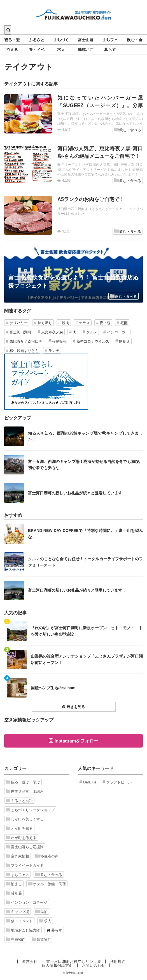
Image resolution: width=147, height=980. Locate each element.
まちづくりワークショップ (30, 810)
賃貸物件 (41, 939)
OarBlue (90, 782)
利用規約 (118, 961)
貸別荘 (14, 893)
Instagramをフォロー (76, 741)
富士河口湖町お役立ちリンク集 (74, 961)
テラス (84, 323)
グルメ (92, 332)
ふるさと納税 (19, 801)
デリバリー (19, 323)
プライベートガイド (25, 865)
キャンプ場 (17, 912)
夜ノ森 (105, 323)
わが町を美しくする (25, 819)
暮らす (54, 930)
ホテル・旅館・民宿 (47, 884)
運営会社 (30, 961)
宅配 (124, 323)
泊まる (14, 884)
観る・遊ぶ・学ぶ (23, 782)
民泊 (41, 912)
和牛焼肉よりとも (24, 351)
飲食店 (124, 341)
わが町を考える (21, 838)
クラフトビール (119, 782)
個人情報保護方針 (57, 965)
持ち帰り (45, 323)
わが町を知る (19, 828)
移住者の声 (47, 856)
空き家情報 (17, 856)
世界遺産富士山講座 (25, 791)
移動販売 (59, 341)
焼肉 (66, 323)
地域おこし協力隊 (23, 930)
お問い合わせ (94, 965)
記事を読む (73, 114)
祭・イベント (19, 921)
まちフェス (17, 875)
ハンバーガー (118, 332)
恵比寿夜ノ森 (52, 332)
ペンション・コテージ (27, 902)
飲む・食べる (128, 130)
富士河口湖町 (20, 332)
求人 (45, 921)
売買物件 (16, 939)
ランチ (54, 351)
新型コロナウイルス (93, 341)
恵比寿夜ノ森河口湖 (26, 341)
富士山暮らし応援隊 (25, 847)
